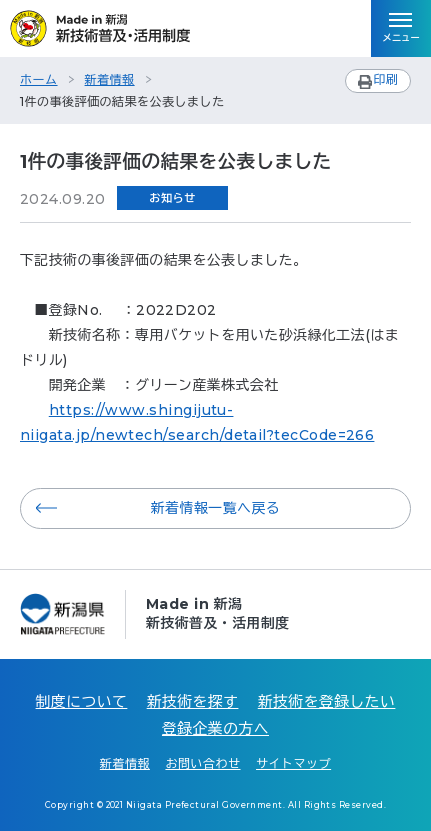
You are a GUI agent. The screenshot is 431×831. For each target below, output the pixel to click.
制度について (82, 702)
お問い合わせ (202, 763)
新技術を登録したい (327, 702)
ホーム (39, 79)
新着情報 (110, 79)
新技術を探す (193, 702)
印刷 (385, 79)
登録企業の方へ (215, 729)
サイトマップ (293, 763)
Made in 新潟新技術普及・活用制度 (218, 613)
